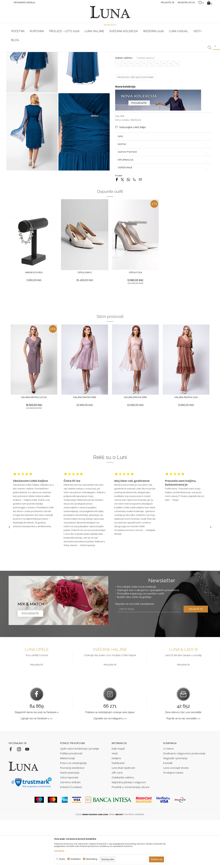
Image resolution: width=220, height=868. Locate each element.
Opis (162, 188)
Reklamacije (68, 806)
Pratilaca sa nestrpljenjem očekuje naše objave (110, 760)
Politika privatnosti (71, 802)
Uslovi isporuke (69, 826)
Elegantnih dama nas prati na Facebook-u (37, 760)
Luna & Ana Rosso (178, 52)
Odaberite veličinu (123, 826)
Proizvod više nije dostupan (135, 129)
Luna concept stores (176, 816)
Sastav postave (162, 203)
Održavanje (162, 219)
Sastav (162, 196)
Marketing (92, 859)
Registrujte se (186, 2)
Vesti (115, 802)
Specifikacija (162, 211)
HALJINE (46, 57)
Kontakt (168, 811)
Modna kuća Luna (18, 57)
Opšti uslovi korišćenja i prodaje (80, 797)
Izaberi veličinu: (124, 109)
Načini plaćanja (70, 821)
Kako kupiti (118, 797)
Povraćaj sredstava (72, 816)
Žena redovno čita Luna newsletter (183, 760)
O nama (168, 797)
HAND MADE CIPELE (43, 52)
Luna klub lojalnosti (123, 816)
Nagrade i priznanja (175, 806)
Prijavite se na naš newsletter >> (183, 767)
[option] (42, 52)
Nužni (62, 859)
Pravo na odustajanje (73, 811)
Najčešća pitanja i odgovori (129, 830)
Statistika (76, 859)
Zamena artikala (70, 830)
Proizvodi (35, 57)
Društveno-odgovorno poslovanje (184, 802)
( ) (146, 109)
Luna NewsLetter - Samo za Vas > (111, 52)
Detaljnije (59, 851)
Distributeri (118, 811)
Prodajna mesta (173, 821)
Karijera (116, 806)
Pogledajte (37, 713)
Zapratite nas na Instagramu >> (110, 767)
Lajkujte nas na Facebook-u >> (37, 767)
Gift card (117, 821)
